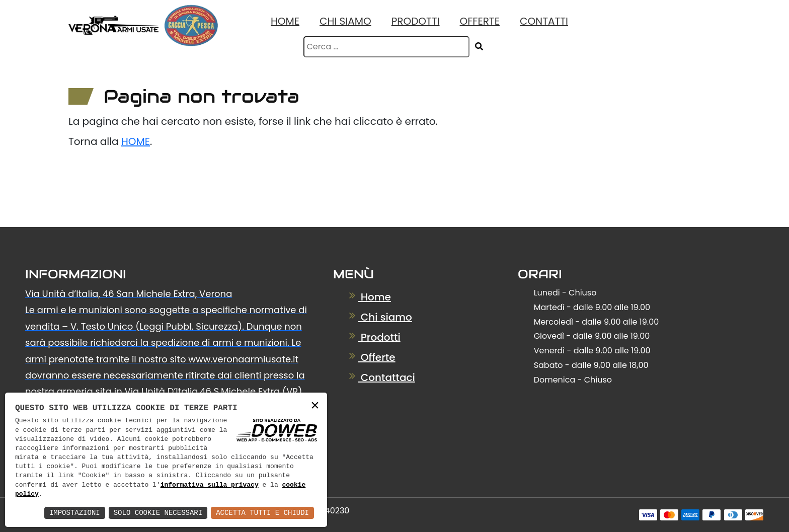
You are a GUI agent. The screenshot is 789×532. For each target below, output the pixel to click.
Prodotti (416, 21)
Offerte (480, 21)
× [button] (315, 406)
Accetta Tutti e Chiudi (262, 513)
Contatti (544, 21)
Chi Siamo (345, 21)
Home (285, 21)
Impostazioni (75, 513)
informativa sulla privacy (210, 485)
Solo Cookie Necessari (158, 513)
